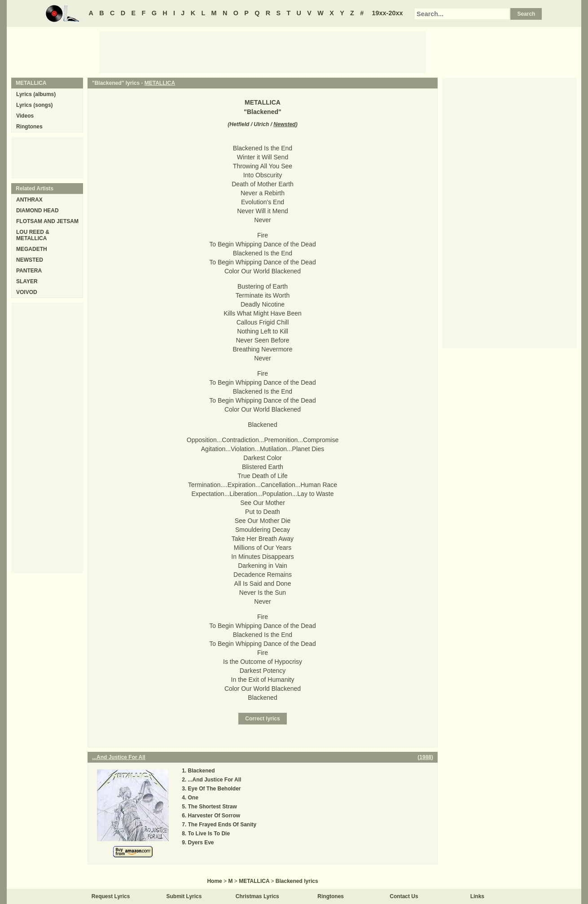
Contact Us (404, 896)
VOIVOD (27, 292)
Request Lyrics (111, 896)
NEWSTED (30, 260)
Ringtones (29, 127)
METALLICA (160, 83)
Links (477, 896)
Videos (25, 116)
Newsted (284, 124)
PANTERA (29, 271)
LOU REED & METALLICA (33, 235)
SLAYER (27, 281)
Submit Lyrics (184, 896)
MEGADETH (32, 249)
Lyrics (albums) (36, 94)
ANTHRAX (29, 200)
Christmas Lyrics (257, 896)
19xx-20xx (388, 13)
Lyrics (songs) (35, 105)
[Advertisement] (263, 52)
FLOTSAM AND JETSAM (47, 221)
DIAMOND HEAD (37, 211)
